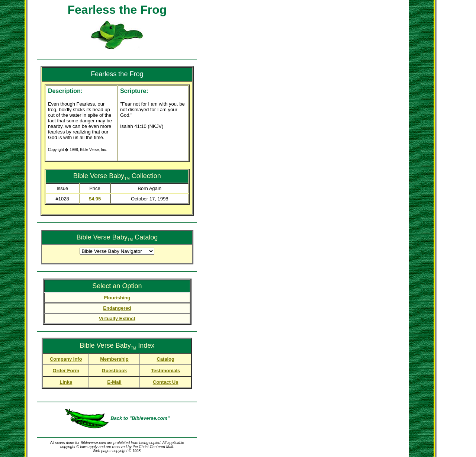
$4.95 (95, 199)
